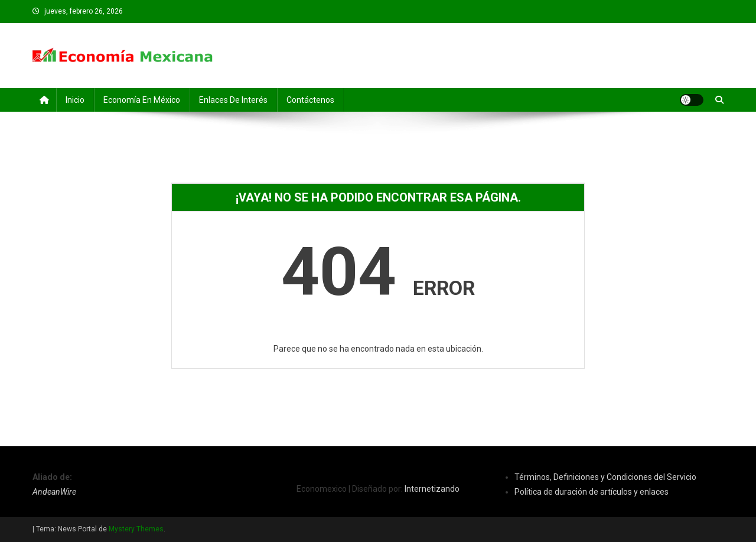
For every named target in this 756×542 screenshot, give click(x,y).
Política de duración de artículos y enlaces (592, 492)
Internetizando (432, 489)
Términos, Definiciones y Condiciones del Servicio (605, 477)
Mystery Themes (136, 529)
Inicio (75, 100)
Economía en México (142, 100)
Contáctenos (310, 100)
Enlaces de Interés (233, 100)
